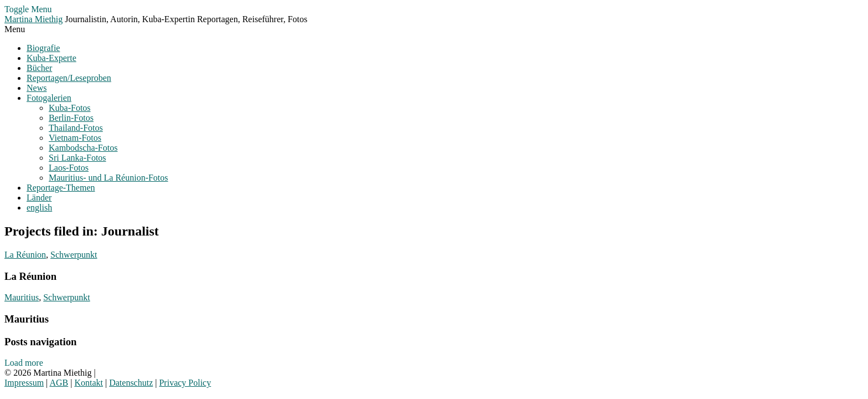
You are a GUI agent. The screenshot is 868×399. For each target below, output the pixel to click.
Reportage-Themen (61, 188)
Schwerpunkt (74, 255)
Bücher (39, 68)
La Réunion (25, 255)
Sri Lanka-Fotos (77, 158)
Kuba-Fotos (70, 108)
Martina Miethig (33, 19)
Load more (24, 363)
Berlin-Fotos (71, 118)
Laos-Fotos (69, 168)
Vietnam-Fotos (75, 138)
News (37, 88)
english (39, 208)
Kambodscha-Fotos (83, 148)
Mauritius (22, 297)
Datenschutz (131, 383)
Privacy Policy (185, 383)
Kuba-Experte (51, 58)
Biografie (43, 48)
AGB (59, 383)
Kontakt (89, 383)
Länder (39, 198)
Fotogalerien (49, 98)
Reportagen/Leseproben (69, 78)
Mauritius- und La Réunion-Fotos (108, 178)
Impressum (24, 383)
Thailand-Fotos (76, 128)
